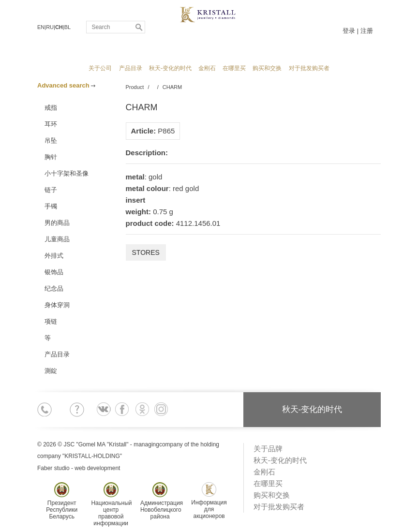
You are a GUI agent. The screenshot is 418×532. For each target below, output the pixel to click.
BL (67, 27)
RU (50, 27)
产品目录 (131, 68)
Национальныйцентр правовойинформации (111, 504)
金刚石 (207, 68)
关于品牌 (268, 449)
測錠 (51, 371)
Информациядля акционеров (209, 501)
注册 (367, 31)
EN (41, 27)
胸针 (51, 157)
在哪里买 (234, 68)
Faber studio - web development (79, 468)
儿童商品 (57, 239)
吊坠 (51, 140)
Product (135, 87)
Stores (146, 252)
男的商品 (57, 223)
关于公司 (100, 68)
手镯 (51, 206)
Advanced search (66, 85)
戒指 (51, 108)
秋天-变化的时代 (170, 68)
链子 (51, 190)
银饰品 (54, 272)
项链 (51, 321)
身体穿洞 (57, 305)
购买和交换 (267, 68)
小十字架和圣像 (67, 173)
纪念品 (54, 288)
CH (59, 27)
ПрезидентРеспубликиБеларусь (62, 501)
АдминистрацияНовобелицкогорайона (162, 501)
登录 (349, 31)
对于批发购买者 (309, 68)
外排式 (54, 256)
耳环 (51, 124)
